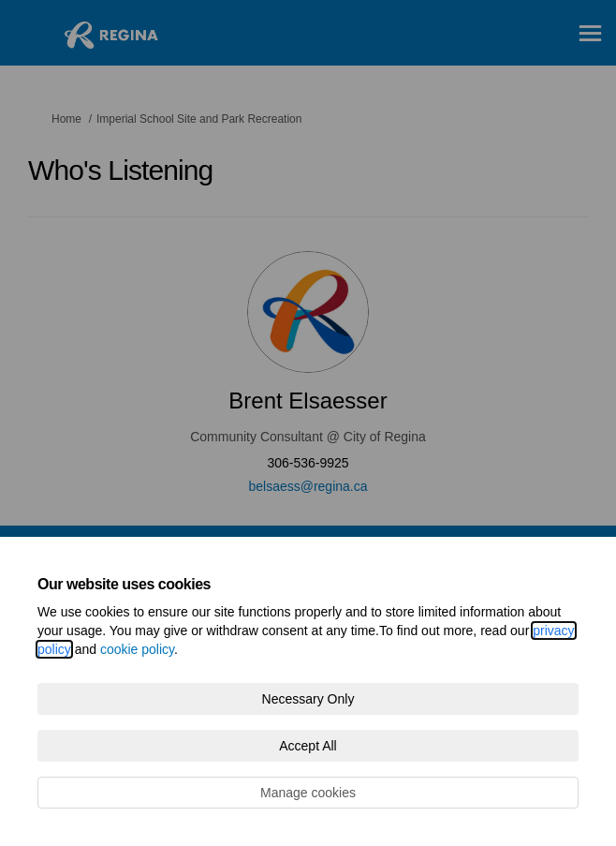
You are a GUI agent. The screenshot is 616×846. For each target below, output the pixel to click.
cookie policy (137, 649)
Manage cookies (308, 793)
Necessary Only (308, 699)
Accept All (308, 746)
